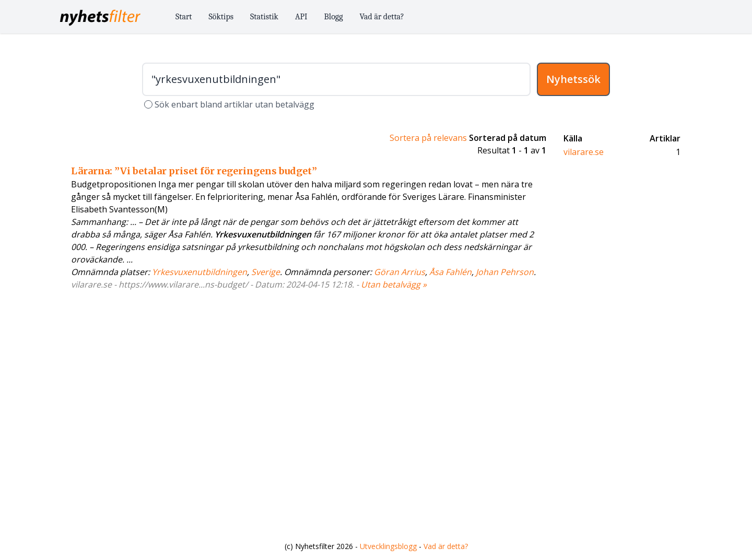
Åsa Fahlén (450, 272)
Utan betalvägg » (394, 284)
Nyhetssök (573, 79)
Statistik (264, 17)
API (301, 17)
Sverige (266, 272)
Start (184, 17)
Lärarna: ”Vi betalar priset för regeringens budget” (194, 171)
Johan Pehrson (505, 272)
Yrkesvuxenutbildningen (199, 272)
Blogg (334, 17)
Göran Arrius (399, 272)
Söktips (221, 17)
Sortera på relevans (428, 138)
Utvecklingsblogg (388, 546)
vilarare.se (584, 152)
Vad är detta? (382, 17)
